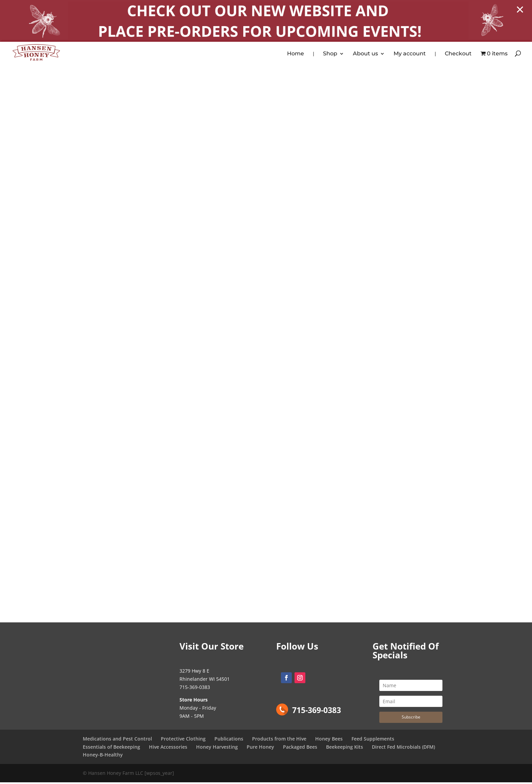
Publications (229, 740)
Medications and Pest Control (117, 740)
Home (296, 54)
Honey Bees (329, 740)
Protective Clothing (183, 740)
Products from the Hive (279, 740)
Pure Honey (260, 748)
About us (365, 54)
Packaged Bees (300, 748)
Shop (330, 54)
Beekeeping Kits (345, 748)
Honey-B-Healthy (103, 756)
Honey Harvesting (217, 748)
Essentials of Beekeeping (111, 748)
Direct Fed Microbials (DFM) (403, 748)
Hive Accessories (168, 748)
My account (410, 54)
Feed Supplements (373, 740)
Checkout (458, 54)
